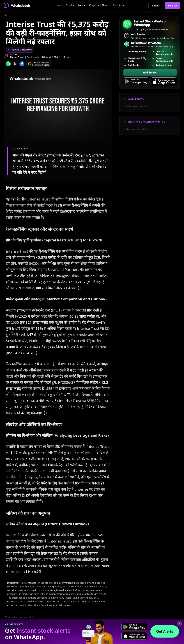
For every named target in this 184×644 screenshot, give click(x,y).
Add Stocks (150, 72)
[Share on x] (15, 64)
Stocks (70, 5)
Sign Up (173, 6)
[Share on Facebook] (22, 64)
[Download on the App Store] (164, 82)
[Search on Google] (39, 64)
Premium (118, 5)
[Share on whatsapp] (8, 64)
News (81, 5)
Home (58, 5)
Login (155, 6)
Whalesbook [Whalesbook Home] (17, 6)
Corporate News (99, 5)
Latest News (136, 99)
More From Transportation (147, 122)
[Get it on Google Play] (136, 82)
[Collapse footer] (180, 623)
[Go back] (6, 16)
